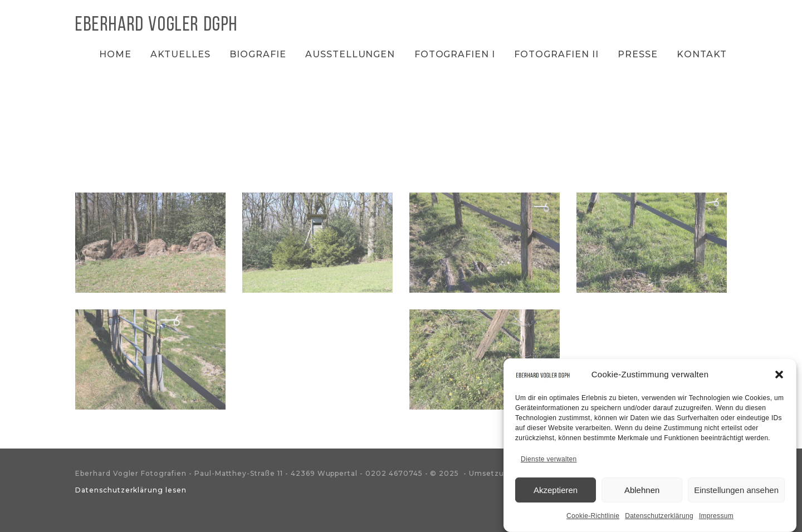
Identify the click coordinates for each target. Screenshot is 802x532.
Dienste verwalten (549, 459)
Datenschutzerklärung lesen (131, 490)
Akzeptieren (556, 490)
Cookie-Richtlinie (593, 516)
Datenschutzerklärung (659, 516)
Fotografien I (455, 54)
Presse (638, 54)
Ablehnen (642, 490)
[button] (779, 375)
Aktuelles (180, 54)
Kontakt (702, 54)
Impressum (716, 516)
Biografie (258, 54)
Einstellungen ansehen (736, 490)
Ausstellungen (350, 54)
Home (115, 54)
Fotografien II (556, 54)
